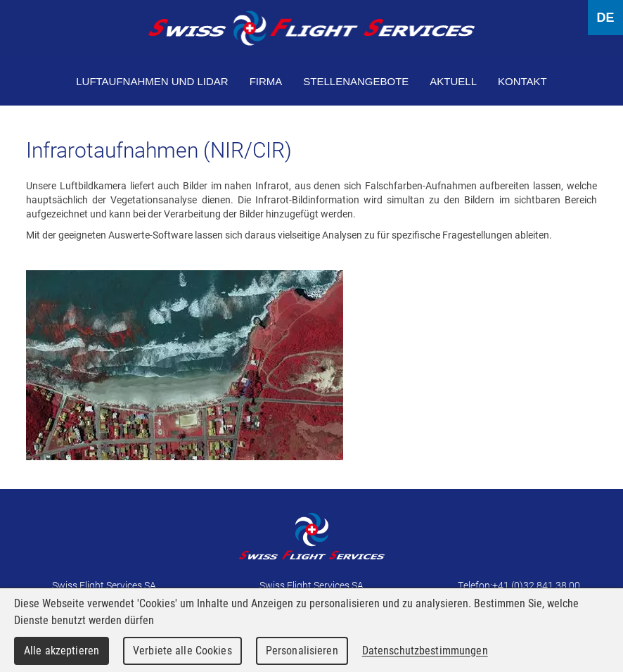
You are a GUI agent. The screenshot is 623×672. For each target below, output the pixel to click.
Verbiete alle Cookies (182, 651)
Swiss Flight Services (311, 28)
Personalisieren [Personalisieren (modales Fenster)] (302, 651)
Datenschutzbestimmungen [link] (425, 651)
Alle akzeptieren (62, 651)
